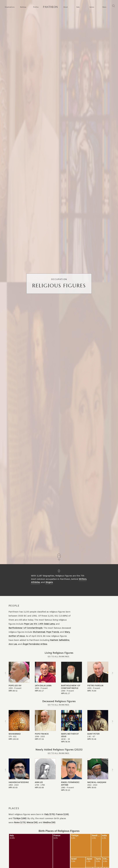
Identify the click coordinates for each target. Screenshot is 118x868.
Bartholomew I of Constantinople (26, 628)
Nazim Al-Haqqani (97, 783)
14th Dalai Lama (46, 624)
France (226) (62, 815)
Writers (83, 579)
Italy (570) (49, 815)
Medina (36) (49, 823)
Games (92, 7)
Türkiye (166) (20, 819)
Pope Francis (53, 632)
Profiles (36, 7)
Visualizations (10, 7)
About (66, 7)
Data (78, 7)
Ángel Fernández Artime (35, 644)
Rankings (23, 7)
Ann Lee (13, 644)
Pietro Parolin (95, 686)
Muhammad (39, 632)
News (104, 7)
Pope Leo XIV (31, 624)
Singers (49, 582)
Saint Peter (93, 734)
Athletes (35, 582)
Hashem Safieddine (60, 640)
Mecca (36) (32, 823)
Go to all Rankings (58, 657)
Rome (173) (20, 823)
